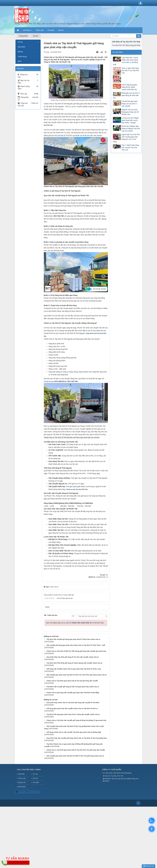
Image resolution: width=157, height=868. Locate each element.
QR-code (20, 792)
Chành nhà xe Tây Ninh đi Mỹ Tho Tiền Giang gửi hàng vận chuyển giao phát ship (76, 651)
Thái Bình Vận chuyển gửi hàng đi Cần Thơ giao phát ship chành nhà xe (73, 687)
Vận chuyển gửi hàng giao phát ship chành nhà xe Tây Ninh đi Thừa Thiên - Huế (76, 645)
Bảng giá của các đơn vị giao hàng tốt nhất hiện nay (126, 95)
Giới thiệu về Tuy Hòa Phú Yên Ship (126, 42)
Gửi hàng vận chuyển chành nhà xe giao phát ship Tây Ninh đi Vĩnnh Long (74, 669)
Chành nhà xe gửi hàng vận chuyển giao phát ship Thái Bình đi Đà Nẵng (73, 693)
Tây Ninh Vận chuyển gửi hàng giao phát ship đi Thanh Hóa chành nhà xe (73, 639)
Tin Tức (35, 774)
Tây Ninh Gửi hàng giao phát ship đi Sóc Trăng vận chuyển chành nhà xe (73, 714)
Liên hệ (35, 778)
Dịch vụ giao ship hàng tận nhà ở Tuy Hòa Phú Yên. (130, 70)
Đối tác (20, 52)
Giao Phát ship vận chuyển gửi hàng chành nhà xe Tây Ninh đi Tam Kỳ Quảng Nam (77, 738)
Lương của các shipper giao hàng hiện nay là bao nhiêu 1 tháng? (130, 120)
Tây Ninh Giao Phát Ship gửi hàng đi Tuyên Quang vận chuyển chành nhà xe (74, 663)
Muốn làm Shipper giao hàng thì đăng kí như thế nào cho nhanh (131, 129)
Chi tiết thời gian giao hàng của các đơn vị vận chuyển (130, 104)
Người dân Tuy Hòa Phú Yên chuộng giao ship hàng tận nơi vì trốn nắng (126, 138)
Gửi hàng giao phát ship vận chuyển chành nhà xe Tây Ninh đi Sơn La (72, 708)
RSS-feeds (22, 787)
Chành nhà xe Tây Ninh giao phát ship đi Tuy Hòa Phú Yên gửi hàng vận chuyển (76, 750)
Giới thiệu (21, 774)
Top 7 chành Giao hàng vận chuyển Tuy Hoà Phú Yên (130, 148)
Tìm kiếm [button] (51, 30)
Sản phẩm (22, 47)
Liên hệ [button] (61, 30)
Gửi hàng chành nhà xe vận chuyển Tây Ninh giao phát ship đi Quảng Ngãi (74, 732)
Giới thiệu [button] (27, 31)
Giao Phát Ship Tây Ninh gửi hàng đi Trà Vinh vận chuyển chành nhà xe (73, 657)
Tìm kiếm (36, 782)
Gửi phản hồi (148, 866)
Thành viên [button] (40, 30)
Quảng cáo (22, 782)
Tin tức (20, 42)
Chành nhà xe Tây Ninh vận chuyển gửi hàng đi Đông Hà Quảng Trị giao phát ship (76, 720)
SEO (20, 61)
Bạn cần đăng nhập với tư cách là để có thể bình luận (75, 623)
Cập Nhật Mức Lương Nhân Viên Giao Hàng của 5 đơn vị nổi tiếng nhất (125, 61)
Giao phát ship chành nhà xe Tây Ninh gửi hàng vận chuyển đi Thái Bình (73, 703)
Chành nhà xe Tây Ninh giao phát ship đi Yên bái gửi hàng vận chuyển (72, 681)
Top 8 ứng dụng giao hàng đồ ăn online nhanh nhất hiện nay (129, 87)
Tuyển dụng (22, 57)
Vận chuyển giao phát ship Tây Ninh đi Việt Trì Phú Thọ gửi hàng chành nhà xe (75, 756)
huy (107, 575)
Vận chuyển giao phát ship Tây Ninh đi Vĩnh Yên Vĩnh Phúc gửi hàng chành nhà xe (77, 675)
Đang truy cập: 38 (32, 792)
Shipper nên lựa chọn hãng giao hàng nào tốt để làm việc (130, 112)
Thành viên (22, 778)
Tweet (47, 607)
